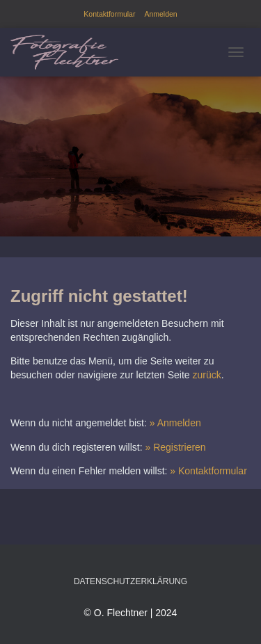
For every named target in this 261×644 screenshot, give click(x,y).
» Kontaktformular (208, 471)
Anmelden (160, 14)
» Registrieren (176, 447)
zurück (207, 375)
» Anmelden (175, 423)
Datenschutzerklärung (130, 581)
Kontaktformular (109, 14)
